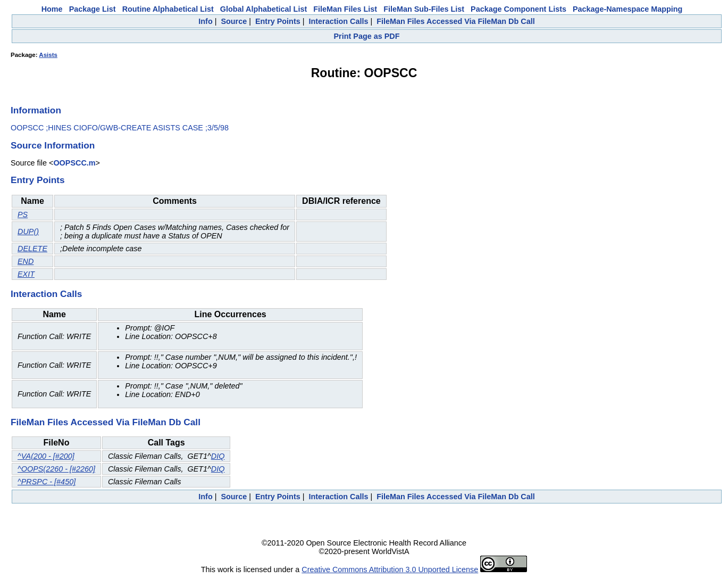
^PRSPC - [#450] (47, 482)
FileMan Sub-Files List (424, 9)
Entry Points (278, 21)
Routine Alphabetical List (168, 9)
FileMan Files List (345, 9)
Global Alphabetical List (263, 9)
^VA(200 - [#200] (46, 456)
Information (36, 110)
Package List (93, 9)
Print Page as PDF (367, 36)
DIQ (218, 456)
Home (52, 9)
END (26, 261)
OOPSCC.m (74, 163)
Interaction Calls (338, 21)
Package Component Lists (518, 9)
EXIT (26, 274)
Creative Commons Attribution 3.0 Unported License (390, 569)
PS (23, 214)
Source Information (53, 145)
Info (205, 21)
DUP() (28, 232)
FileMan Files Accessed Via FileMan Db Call (456, 21)
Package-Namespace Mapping (627, 9)
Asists (48, 55)
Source (234, 21)
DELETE (32, 249)
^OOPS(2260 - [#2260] (56, 469)
